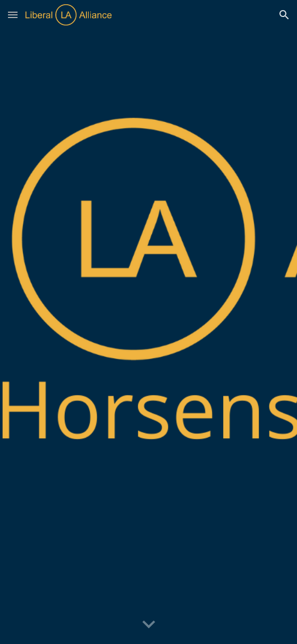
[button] (13, 15)
